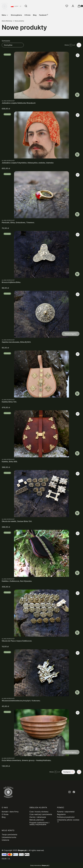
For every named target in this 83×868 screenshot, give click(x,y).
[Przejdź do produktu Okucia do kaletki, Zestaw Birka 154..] (41, 494)
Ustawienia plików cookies (68, 820)
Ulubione (5, 840)
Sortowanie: (6, 41)
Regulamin (61, 814)
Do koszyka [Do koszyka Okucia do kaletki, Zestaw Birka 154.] (77, 513)
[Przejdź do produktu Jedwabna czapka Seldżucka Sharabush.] (41, 75)
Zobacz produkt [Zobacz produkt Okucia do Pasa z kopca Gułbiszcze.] (77, 633)
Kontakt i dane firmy (10, 812)
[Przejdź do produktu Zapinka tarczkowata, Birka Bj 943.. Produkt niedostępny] (41, 314)
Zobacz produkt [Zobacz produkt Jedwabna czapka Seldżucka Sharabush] (77, 95)
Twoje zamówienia (9, 835)
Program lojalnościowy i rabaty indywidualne (39, 823)
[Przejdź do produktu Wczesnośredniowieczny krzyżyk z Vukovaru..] (41, 673)
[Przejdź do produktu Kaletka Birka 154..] (41, 374)
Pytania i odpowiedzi (66, 812)
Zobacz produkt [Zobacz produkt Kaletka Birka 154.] (77, 394)
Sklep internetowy (39, 865)
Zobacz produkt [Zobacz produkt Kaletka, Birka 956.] (77, 453)
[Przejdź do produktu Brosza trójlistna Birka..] (41, 254)
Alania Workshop (7, 21)
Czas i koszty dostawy (39, 812)
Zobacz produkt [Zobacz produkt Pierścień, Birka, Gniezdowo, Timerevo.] (77, 214)
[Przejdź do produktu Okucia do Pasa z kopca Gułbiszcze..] (41, 613)
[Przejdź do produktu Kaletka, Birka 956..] (41, 434)
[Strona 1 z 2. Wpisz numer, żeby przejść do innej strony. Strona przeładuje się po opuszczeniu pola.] (71, 45)
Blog (4, 817)
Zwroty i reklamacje (38, 817)
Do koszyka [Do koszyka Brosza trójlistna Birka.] (77, 274)
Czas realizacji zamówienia (41, 814)
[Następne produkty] (68, 772)
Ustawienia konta (9, 837)
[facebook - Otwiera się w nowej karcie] (74, 792)
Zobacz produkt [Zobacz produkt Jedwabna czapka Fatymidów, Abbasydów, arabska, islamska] (77, 155)
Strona (67, 45)
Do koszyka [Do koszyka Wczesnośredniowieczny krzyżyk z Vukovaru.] (77, 692)
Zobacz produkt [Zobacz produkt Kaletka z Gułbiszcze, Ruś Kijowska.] (77, 573)
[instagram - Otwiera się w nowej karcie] (69, 792)
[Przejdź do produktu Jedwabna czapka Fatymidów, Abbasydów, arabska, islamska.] (41, 135)
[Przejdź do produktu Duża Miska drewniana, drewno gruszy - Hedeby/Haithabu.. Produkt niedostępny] (41, 733)
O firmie (5, 814)
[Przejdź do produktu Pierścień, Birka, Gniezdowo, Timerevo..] (41, 195)
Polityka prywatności (66, 817)
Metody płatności (37, 820)
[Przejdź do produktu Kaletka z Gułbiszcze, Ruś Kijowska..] (41, 553)
